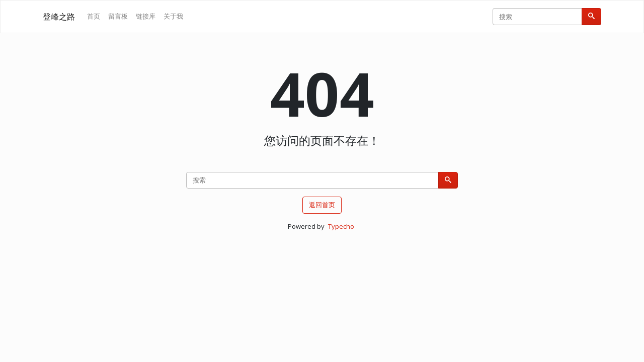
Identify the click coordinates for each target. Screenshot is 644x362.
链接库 (146, 16)
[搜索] (591, 17)
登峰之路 (59, 17)
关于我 (173, 16)
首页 (94, 16)
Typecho (341, 226)
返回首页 (322, 205)
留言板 (118, 16)
